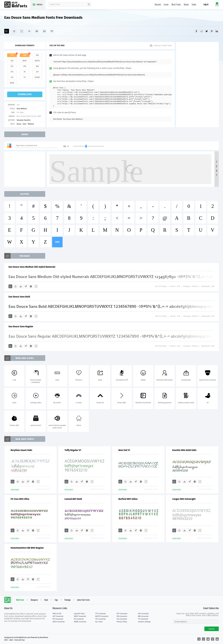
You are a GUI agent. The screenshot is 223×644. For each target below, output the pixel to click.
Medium (31, 124)
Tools (194, 5)
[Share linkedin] (217, 31)
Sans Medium (22, 109)
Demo (186, 5)
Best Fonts (176, 5)
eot (12, 61)
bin (37, 66)
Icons (166, 5)
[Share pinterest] (212, 31)
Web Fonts (20, 600)
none (12, 83)
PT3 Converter (58, 619)
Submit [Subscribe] (212, 629)
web (25, 55)
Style (46, 600)
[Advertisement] (197, 85)
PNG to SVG (57, 614)
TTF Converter (101, 614)
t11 (25, 77)
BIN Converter (143, 616)
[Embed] (31, 286)
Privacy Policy (122, 622)
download (25, 94)
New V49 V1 (124, 450)
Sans (25, 124)
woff (25, 61)
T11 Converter (143, 619)
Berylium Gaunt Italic (22, 450)
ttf (12, 55)
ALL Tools (99, 622)
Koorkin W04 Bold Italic (185, 450)
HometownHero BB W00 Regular (27, 548)
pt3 (12, 72)
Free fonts (17, 5)
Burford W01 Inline (128, 499)
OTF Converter (122, 614)
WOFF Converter (80, 616)
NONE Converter (80, 622)
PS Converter (79, 619)
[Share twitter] (207, 31)
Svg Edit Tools (79, 614)
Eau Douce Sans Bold (19, 297)
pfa (25, 66)
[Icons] (44, 31)
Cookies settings (144, 622)
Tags (56, 600)
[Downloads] (21, 286)
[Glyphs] (29, 31)
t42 (12, 77)
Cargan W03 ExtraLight (184, 499)
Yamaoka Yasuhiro (23, 120)
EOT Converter (58, 616)
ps (25, 72)
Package (67, 600)
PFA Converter (122, 616)
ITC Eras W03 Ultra (20, 499)
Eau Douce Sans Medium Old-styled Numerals (32, 267)
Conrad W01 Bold (73, 499)
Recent (158, 5)
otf (12, 66)
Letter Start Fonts (83, 600)
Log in (206, 5)
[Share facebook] (196, 31)
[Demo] (22, 31)
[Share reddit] (202, 31)
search (89, 4)
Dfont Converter (59, 622)
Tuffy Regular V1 (73, 450)
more (57, 242)
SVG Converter (143, 614)
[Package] (37, 31)
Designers (34, 600)
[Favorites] (14, 31)
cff (37, 72)
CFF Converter (101, 619)
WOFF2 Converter (102, 616)
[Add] (7, 31)
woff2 (37, 61)
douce (19, 124)
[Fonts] (52, 31)
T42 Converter (122, 619)
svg (37, 55)
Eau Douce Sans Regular (21, 326)
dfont (37, 77)
